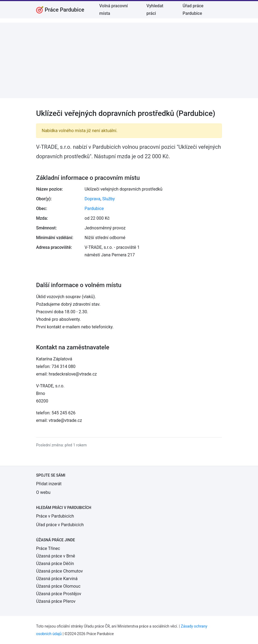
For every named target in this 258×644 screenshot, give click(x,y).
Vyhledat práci (155, 10)
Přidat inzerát (49, 484)
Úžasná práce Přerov (56, 601)
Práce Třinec (48, 548)
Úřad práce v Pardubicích (60, 525)
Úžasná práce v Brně (56, 556)
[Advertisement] (129, 60)
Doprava (93, 199)
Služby (109, 199)
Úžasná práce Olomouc (58, 586)
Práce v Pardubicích (55, 516)
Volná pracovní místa (114, 10)
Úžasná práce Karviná (57, 579)
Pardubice (94, 209)
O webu (43, 492)
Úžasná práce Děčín (55, 564)
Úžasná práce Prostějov (59, 594)
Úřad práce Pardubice (193, 10)
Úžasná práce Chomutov (59, 571)
